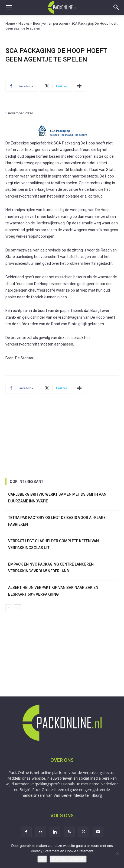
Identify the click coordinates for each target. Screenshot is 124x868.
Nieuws (24, 23)
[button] (9, 7)
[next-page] (17, 608)
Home (10, 23)
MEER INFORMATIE (68, 859)
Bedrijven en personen (50, 23)
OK (42, 859)
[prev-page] (9, 608)
